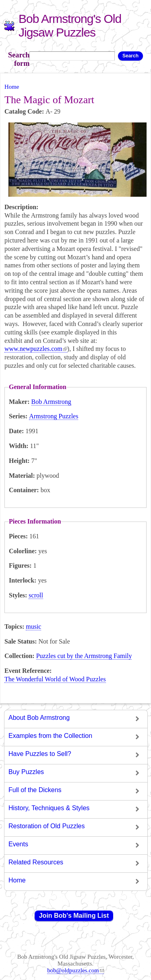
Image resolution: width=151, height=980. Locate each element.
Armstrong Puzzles (54, 416)
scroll (36, 595)
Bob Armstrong (51, 402)
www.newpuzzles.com (36, 349)
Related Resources (36, 862)
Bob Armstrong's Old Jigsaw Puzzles (70, 25)
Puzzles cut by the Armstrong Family (84, 656)
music (33, 627)
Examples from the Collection (50, 736)
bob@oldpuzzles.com (75, 970)
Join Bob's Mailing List (74, 916)
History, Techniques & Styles (49, 808)
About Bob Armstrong (39, 718)
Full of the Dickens (35, 790)
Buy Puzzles (26, 772)
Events (18, 844)
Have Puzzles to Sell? (40, 754)
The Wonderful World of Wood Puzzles (55, 679)
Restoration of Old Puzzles (47, 826)
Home (12, 87)
